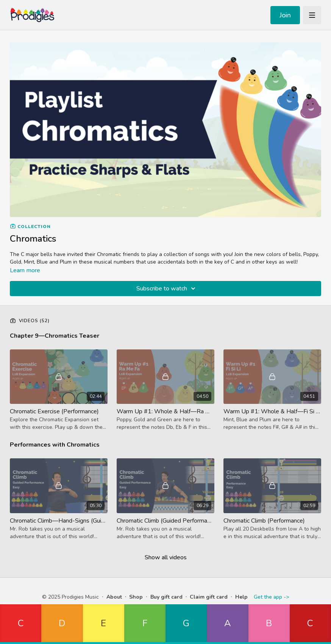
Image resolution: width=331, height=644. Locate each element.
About (114, 597)
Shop (136, 597)
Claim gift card (209, 597)
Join (285, 15)
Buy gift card (166, 597)
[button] (21, 624)
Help (241, 597)
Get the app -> (271, 597)
